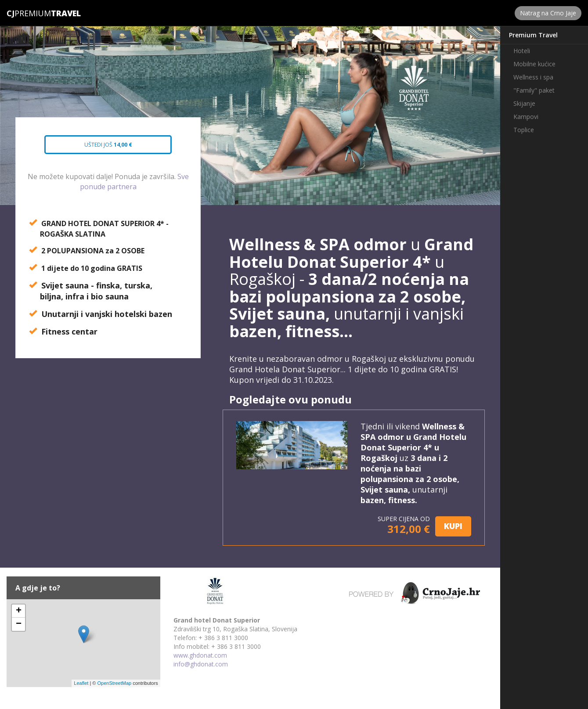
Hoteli (522, 51)
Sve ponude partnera (134, 182)
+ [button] (19, 611)
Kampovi (526, 117)
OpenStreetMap (114, 683)
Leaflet (81, 683)
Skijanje (524, 103)
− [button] (19, 624)
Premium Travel (533, 35)
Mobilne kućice (534, 64)
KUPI (453, 526)
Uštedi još (101, 148)
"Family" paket (534, 90)
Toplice (524, 130)
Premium (29, 13)
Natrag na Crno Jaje (548, 13)
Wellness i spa (533, 77)
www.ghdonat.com (200, 655)
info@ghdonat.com (201, 664)
